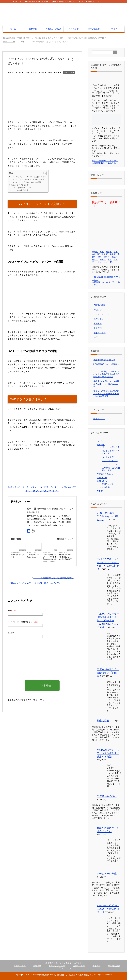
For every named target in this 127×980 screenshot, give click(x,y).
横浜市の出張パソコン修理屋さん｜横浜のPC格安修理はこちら (65, 975)
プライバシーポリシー (67, 968)
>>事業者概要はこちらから (104, 163)
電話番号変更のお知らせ (18, 556)
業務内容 (33, 29)
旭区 (102, 252)
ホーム (13, 29)
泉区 (116, 252)
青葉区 (95, 252)
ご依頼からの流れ (53, 29)
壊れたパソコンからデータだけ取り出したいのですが (35, 583)
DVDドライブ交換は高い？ (21, 185)
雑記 (55, 550)
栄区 (100, 257)
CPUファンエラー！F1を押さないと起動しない (108, 516)
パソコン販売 (108, 457)
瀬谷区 (107, 257)
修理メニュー (69, 73)
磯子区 (109, 252)
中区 (110, 260)
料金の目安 (74, 29)
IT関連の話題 (99, 305)
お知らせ (22, 550)
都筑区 (115, 257)
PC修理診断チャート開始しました (34, 556)
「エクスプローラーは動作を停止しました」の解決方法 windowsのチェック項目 (108, 620)
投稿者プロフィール (25, 188)
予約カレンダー (109, 484)
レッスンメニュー (102, 314)
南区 (112, 262)
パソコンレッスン (110, 461)
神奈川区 (96, 254)
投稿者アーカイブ (65, 539)
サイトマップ (99, 419)
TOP (34, 38)
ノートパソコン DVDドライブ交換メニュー (28, 177)
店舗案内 (106, 487)
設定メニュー (100, 333)
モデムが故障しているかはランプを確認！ (108, 673)
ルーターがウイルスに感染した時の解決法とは (108, 909)
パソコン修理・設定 (111, 447)
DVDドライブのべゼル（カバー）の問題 (29, 180)
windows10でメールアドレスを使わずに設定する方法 (108, 753)
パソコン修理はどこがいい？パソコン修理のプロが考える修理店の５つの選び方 (49, 558)
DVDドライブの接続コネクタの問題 (28, 182)
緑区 (106, 262)
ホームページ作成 (110, 464)
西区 (116, 260)
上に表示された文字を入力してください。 (26, 700)
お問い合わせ (94, 29)
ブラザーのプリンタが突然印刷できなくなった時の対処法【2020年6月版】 (106, 394)
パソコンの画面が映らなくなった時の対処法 (53, 578)
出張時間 (98, 328)
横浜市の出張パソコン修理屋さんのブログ (64, 963)
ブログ (114, 29)
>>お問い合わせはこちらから (105, 161)
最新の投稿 (25, 190)
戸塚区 (103, 260)
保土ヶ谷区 (97, 262)
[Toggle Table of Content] (43, 173)
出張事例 (98, 324)
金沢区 (105, 254)
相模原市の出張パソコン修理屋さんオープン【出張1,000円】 (66, 557)
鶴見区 (95, 260)
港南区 (113, 254)
